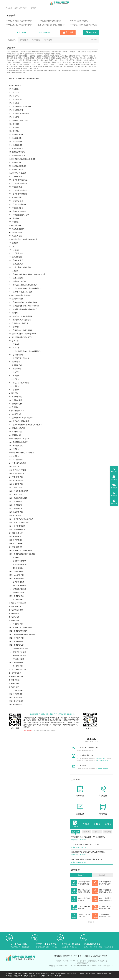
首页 (16, 8)
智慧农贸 (27, 976)
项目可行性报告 (28, 973)
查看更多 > (92, 922)
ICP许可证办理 (71, 973)
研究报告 (58, 956)
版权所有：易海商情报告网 (89, 961)
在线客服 (114, 478)
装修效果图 (18, 976)
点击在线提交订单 (102, 761)
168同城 (50, 976)
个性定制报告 (44, 32)
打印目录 (94, 40)
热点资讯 (95, 956)
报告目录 (12, 40)
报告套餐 (48, 40)
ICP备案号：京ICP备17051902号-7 (67, 961)
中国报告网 (60, 973)
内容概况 (24, 40)
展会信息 (81, 875)
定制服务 (78, 956)
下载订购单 (21, 32)
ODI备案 (81, 973)
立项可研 (32, 8)
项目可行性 (23, 8)
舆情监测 (102, 875)
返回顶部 (114, 470)
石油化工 (97, 832)
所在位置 (9, 8)
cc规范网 (18, 973)
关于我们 (104, 956)
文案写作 (58, 976)
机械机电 (108, 832)
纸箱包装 (42, 976)
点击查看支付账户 (102, 768)
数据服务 (86, 956)
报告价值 (36, 40)
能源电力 (76, 832)
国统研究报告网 (48, 973)
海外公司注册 (91, 973)
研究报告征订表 (100, 758)
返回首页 (114, 502)
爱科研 (38, 973)
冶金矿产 (86, 832)
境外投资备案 (102, 973)
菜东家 (35, 976)
